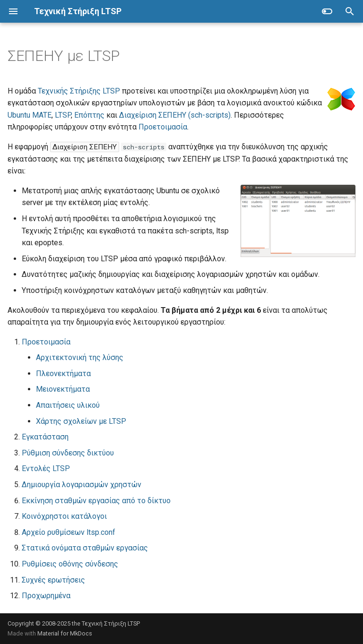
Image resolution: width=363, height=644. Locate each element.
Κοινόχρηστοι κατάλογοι (64, 516)
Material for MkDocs (65, 633)
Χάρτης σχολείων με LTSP (81, 421)
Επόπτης (89, 115)
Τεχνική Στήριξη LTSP (111, 623)
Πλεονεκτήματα (63, 374)
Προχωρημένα (46, 596)
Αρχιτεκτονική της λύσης (80, 357)
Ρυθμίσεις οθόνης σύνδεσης (70, 564)
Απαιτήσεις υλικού (68, 405)
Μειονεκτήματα (63, 389)
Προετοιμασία (163, 127)
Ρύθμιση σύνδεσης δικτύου (68, 453)
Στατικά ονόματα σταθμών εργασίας (85, 548)
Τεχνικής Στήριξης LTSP (79, 91)
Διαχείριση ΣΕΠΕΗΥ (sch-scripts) (175, 115)
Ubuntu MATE (30, 115)
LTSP (63, 115)
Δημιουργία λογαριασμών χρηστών (82, 485)
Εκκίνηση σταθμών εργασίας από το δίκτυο (96, 501)
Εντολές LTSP (46, 468)
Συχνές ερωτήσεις (53, 580)
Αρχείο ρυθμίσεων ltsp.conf (69, 532)
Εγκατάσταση (45, 437)
